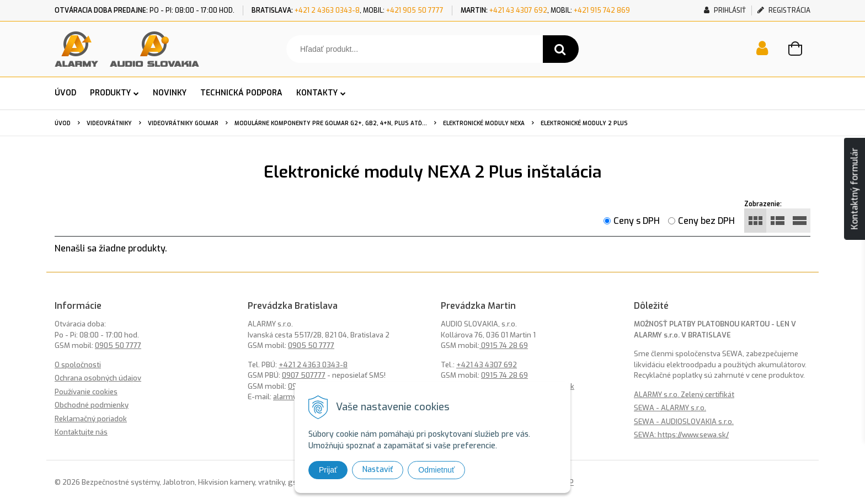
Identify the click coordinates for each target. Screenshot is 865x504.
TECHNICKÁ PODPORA (241, 93)
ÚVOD (65, 93)
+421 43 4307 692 (518, 10)
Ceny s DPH (637, 221)
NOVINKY (170, 93)
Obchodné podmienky (92, 405)
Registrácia (784, 10)
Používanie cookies (86, 392)
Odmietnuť (436, 470)
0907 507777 (304, 375)
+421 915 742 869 (602, 10)
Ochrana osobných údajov (98, 378)
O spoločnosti (78, 365)
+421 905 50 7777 (415, 10)
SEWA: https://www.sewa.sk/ (681, 435)
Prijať (328, 470)
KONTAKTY (317, 93)
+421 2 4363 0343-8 (327, 10)
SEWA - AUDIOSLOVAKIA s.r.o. (684, 422)
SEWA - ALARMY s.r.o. (670, 408)
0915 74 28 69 (504, 345)
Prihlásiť (725, 10)
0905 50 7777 (118, 345)
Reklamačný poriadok (91, 419)
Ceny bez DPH (706, 221)
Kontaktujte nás (81, 432)
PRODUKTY (110, 93)
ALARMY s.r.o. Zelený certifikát (684, 395)
